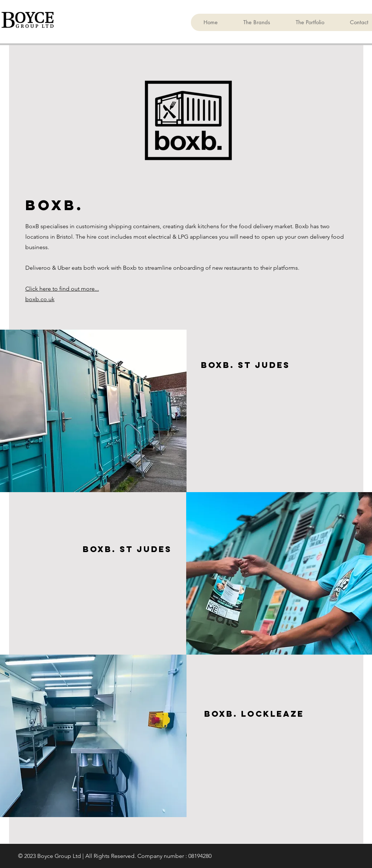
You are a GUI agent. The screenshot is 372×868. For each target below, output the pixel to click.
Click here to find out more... (62, 289)
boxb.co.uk (40, 299)
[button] (256, 22)
